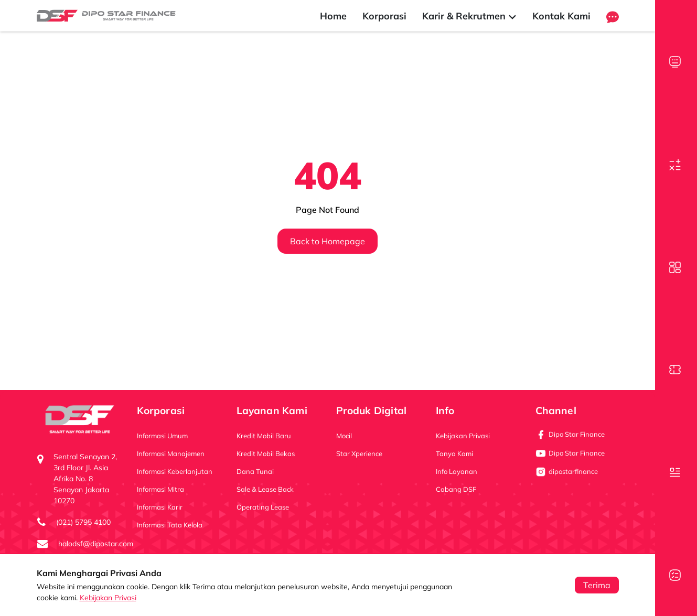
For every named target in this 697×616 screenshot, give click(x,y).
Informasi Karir (160, 507)
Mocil (344, 436)
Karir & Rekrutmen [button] (469, 16)
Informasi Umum (162, 436)
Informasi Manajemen (171, 453)
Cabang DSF (456, 489)
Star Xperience (359, 453)
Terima (597, 585)
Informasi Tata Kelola (170, 525)
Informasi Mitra (160, 489)
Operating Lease (263, 507)
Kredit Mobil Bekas (266, 453)
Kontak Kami (561, 16)
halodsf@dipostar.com (96, 544)
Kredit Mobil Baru (264, 436)
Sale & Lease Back (265, 489)
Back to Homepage (328, 241)
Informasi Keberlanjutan (175, 471)
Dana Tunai (255, 471)
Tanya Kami (454, 453)
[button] (613, 16)
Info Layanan (457, 471)
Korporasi (384, 16)
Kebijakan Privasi (108, 598)
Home (333, 16)
